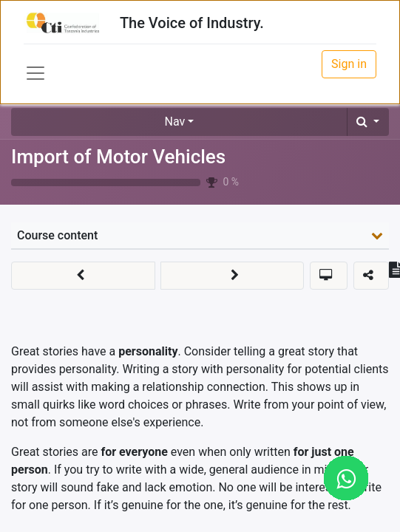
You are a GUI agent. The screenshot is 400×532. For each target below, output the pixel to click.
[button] (368, 122)
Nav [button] (175, 122)
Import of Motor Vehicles (118, 157)
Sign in (349, 64)
